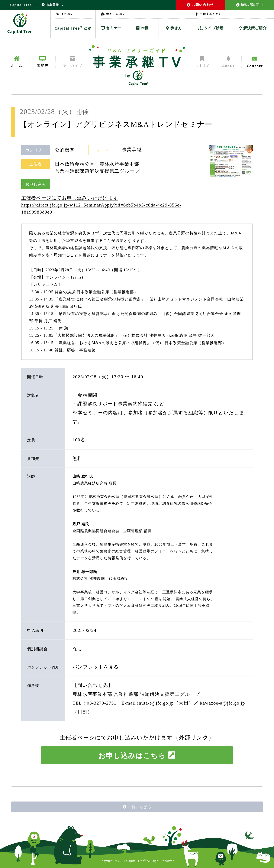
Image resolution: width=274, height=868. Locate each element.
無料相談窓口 (249, 5)
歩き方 (174, 28)
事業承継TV (53, 5)
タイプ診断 (211, 28)
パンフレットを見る (96, 667)
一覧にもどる (137, 807)
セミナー (111, 28)
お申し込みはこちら (137, 755)
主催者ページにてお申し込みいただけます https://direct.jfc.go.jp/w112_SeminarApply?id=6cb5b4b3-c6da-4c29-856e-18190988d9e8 (101, 205)
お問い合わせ (200, 5)
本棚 (142, 28)
